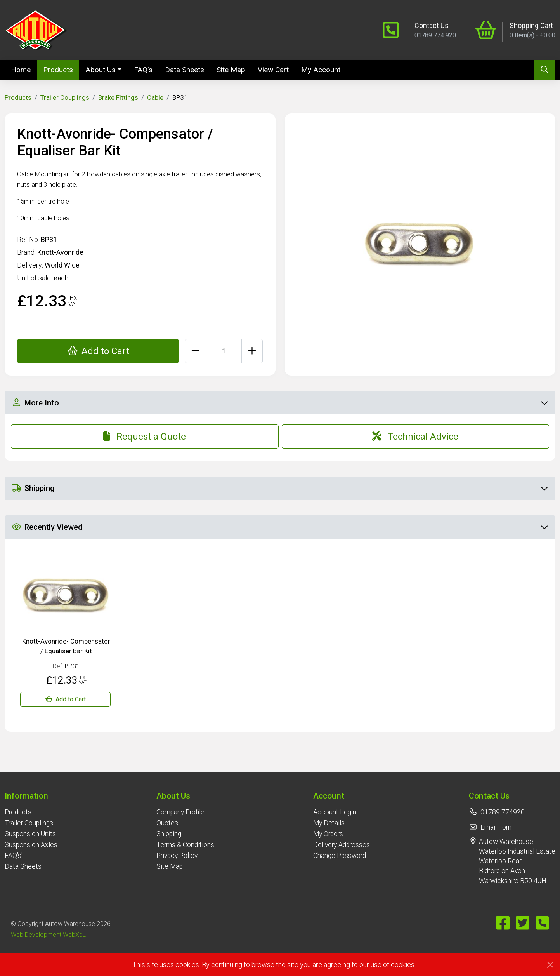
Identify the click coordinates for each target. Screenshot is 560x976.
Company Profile (180, 812)
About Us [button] (101, 70)
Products (58, 70)
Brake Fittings (118, 97)
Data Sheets (185, 70)
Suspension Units (30, 834)
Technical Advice (415, 437)
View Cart (273, 70)
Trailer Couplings (65, 97)
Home (24, 69)
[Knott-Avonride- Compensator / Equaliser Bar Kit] (65, 699)
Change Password (340, 856)
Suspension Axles (31, 845)
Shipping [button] (280, 488)
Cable (155, 97)
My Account (321, 70)
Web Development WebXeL (48, 935)
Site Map (231, 70)
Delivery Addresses (342, 845)
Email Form (497, 827)
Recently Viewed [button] (280, 527)
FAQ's (143, 70)
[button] (31, 796)
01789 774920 (503, 812)
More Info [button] (280, 403)
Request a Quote (145, 437)
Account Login (335, 812)
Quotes (167, 823)
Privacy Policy (177, 856)
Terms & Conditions (185, 845)
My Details (329, 823)
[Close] (550, 965)
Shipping (169, 834)
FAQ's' (14, 856)
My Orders (328, 834)
